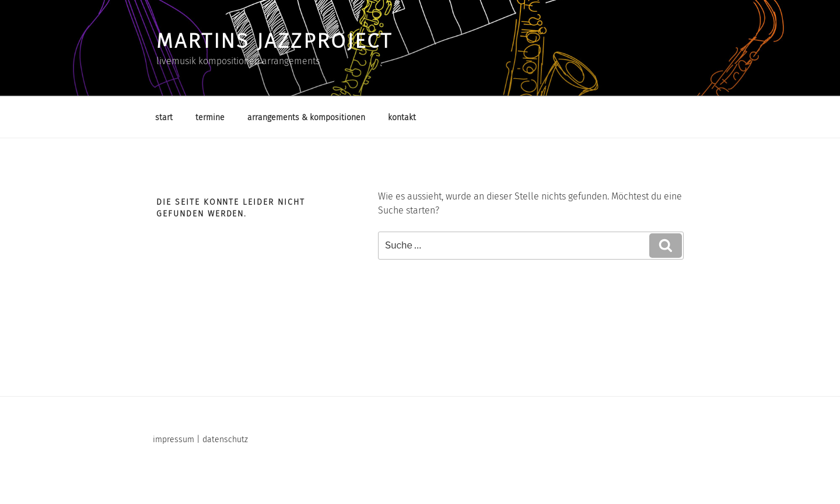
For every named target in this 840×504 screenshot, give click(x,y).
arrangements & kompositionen (306, 118)
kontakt (402, 118)
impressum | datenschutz (200, 440)
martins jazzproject (274, 41)
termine (210, 118)
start (164, 118)
